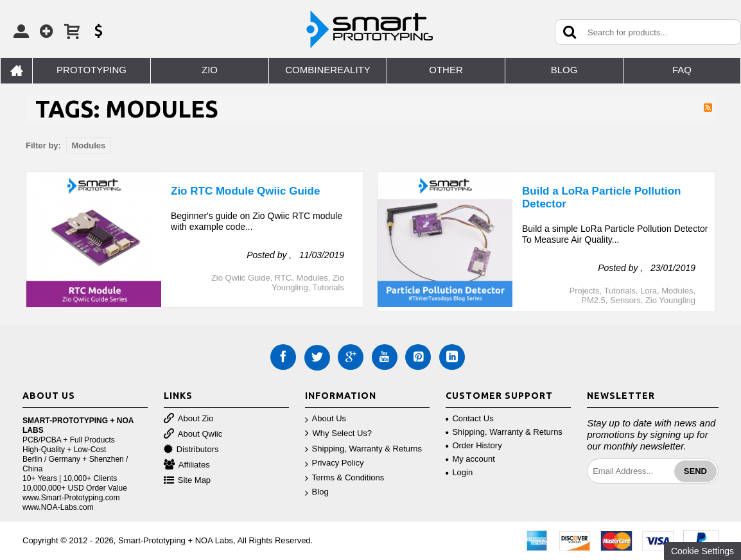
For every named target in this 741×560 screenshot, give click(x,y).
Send (695, 471)
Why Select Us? (338, 434)
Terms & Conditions (345, 478)
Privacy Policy (335, 463)
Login (459, 472)
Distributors (191, 450)
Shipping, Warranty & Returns (363, 449)
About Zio (189, 419)
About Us (326, 419)
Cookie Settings (702, 551)
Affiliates (187, 465)
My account (470, 459)
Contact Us (469, 418)
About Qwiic (193, 434)
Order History (474, 445)
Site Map (187, 481)
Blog (317, 492)
